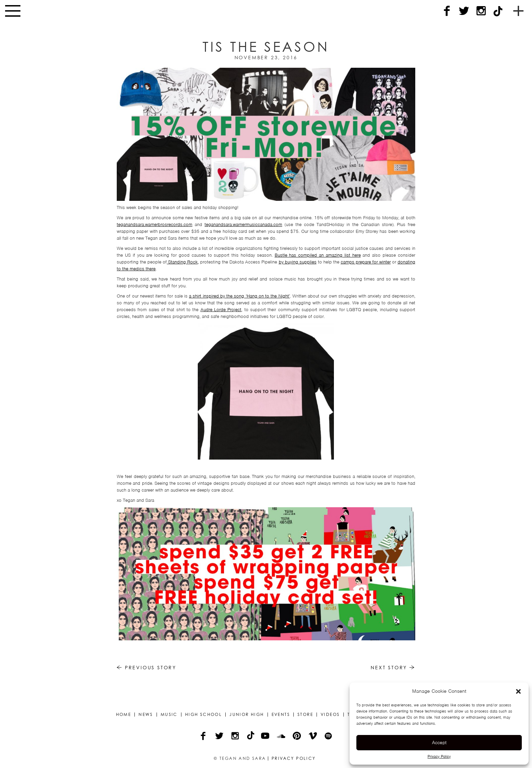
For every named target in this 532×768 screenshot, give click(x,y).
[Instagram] (481, 11)
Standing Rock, (183, 262)
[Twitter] (464, 11)
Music (169, 715)
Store (305, 715)
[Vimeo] (313, 737)
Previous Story (147, 667)
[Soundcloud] (282, 737)
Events (281, 715)
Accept (439, 742)
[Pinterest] (297, 737)
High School (204, 715)
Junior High (247, 715)
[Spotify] (329, 737)
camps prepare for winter (366, 262)
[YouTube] (266, 737)
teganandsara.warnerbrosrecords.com (155, 225)
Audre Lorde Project (221, 310)
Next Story (393, 667)
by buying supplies (298, 262)
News (146, 715)
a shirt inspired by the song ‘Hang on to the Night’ (239, 296)
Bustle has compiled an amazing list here (318, 255)
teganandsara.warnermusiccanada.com (243, 225)
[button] (518, 691)
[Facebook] (447, 11)
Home (124, 715)
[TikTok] (498, 11)
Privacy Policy (439, 756)
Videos (330, 715)
